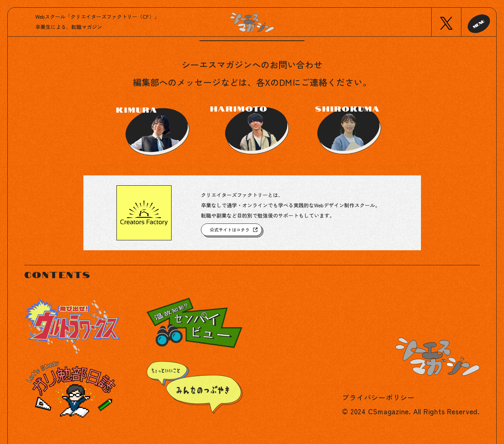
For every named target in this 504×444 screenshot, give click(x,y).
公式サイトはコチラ (230, 230)
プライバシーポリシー (378, 397)
